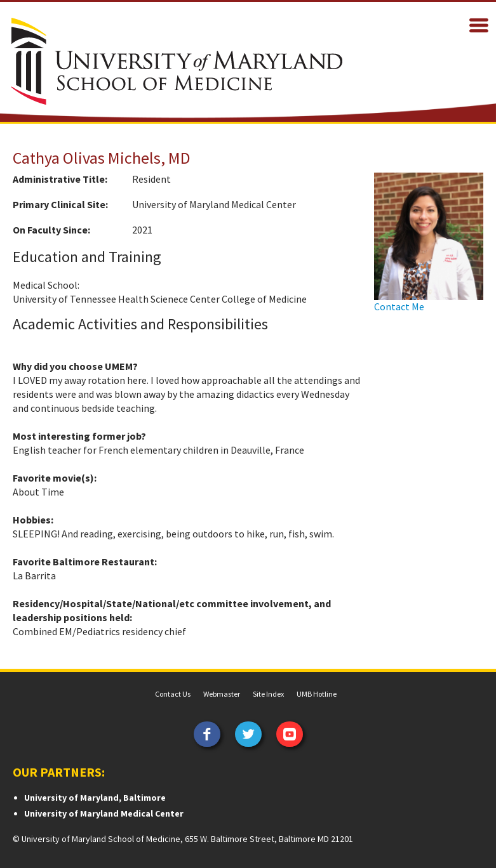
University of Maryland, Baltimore (95, 798)
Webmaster (222, 694)
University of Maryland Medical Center (104, 813)
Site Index (268, 694)
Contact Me (399, 306)
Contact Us (173, 694)
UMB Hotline (317, 694)
